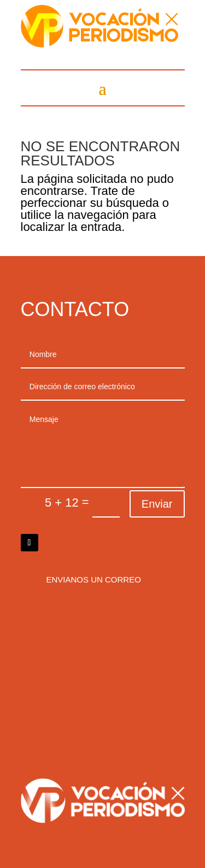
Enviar (157, 504)
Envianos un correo (94, 579)
